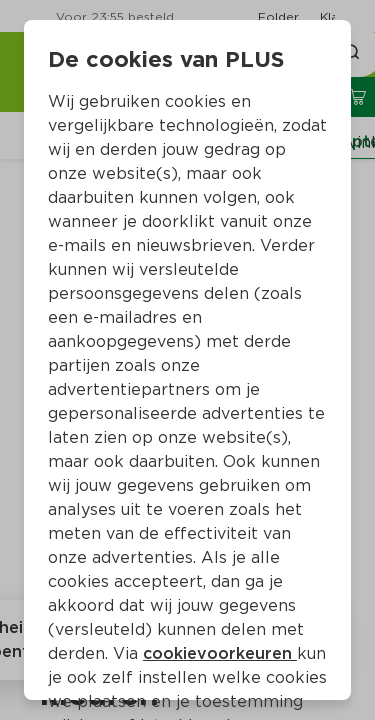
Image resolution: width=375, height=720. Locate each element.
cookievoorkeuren (220, 653)
